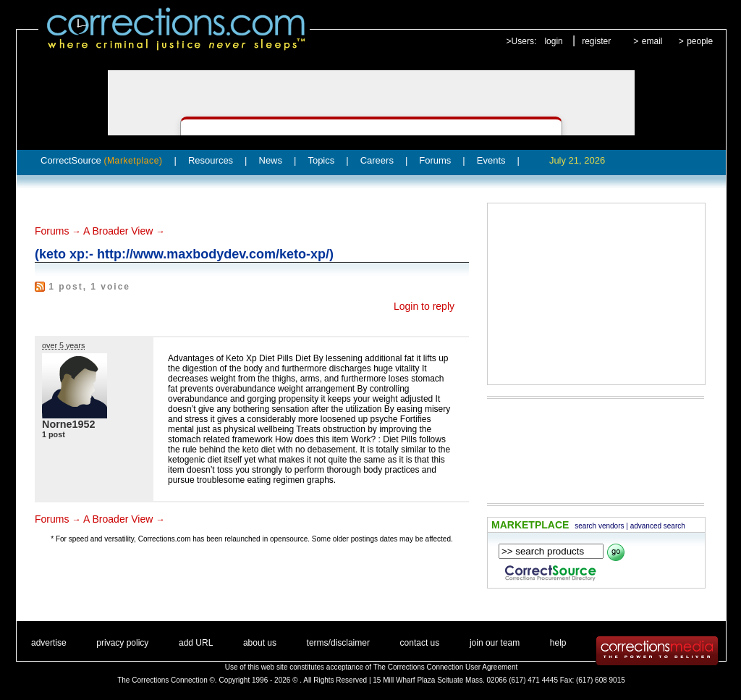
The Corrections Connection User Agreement (446, 667)
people (700, 41)
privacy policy (122, 643)
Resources (211, 160)
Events (491, 160)
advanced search (658, 526)
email (652, 41)
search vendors (599, 526)
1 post (54, 434)
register (596, 41)
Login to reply (424, 306)
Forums (435, 160)
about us (260, 643)
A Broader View (118, 231)
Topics (321, 160)
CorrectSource (102, 160)
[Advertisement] (596, 294)
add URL (196, 643)
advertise (49, 643)
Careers (377, 160)
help (558, 643)
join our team (495, 643)
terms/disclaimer (338, 643)
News (271, 160)
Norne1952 (69, 424)
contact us (420, 643)
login (553, 41)
